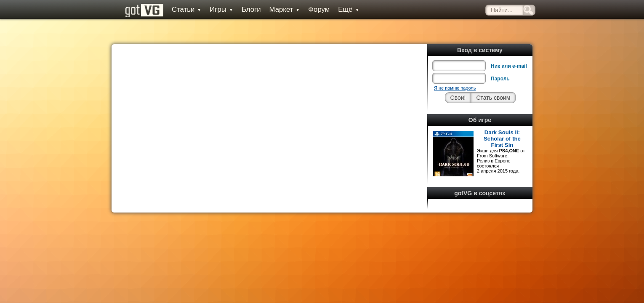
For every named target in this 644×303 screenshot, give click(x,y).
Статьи (177, 9)
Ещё (339, 9)
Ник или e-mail (509, 47)
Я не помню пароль (455, 69)
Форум (309, 9)
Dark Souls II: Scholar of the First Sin (502, 120)
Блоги (242, 9)
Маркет (275, 9)
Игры (212, 9)
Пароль (500, 60)
